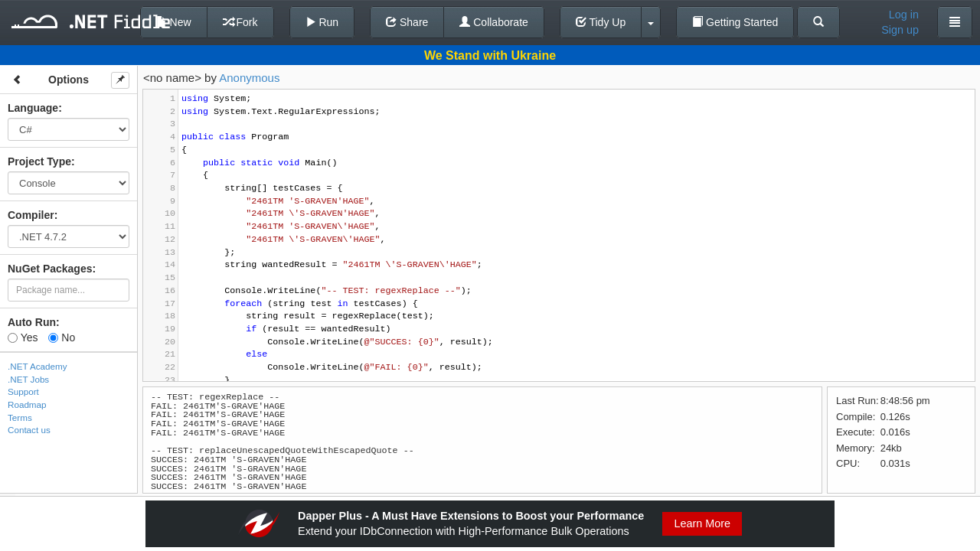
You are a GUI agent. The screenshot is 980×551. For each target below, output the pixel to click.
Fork (240, 22)
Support (23, 391)
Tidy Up (601, 22)
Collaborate (494, 22)
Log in (904, 15)
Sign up (900, 30)
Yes (23, 337)
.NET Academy (38, 366)
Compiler (31, 215)
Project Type (39, 161)
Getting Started (735, 22)
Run (322, 22)
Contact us (29, 430)
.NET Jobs (28, 379)
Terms (20, 417)
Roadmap (27, 404)
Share (407, 22)
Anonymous (249, 78)
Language (33, 108)
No (62, 337)
